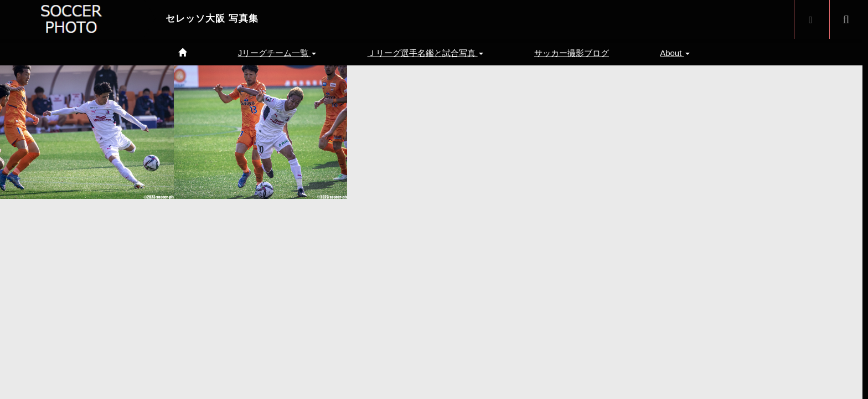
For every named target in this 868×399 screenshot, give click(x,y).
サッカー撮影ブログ (572, 53)
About (675, 53)
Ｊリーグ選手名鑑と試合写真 (425, 53)
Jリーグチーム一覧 (277, 53)
